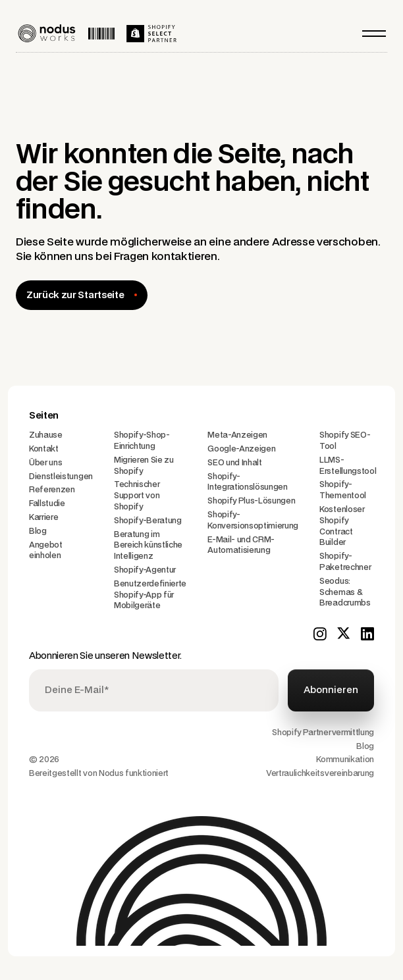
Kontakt (44, 449)
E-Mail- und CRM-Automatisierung (241, 545)
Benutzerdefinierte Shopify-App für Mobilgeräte (150, 595)
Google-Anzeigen (241, 449)
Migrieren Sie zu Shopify (144, 466)
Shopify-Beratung (148, 521)
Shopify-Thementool (343, 490)
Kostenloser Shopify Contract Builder (342, 526)
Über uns (45, 463)
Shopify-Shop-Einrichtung (142, 441)
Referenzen (52, 490)
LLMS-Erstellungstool (348, 466)
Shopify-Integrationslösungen (248, 482)
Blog (38, 531)
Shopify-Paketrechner (345, 562)
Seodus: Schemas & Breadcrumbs (345, 592)
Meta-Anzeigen (237, 435)
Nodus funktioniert (134, 773)
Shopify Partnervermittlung (323, 733)
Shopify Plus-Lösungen (251, 501)
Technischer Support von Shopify (137, 496)
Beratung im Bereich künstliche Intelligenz (148, 546)
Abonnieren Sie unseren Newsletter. (105, 656)
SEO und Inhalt (235, 463)
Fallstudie (47, 503)
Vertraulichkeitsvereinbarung (320, 773)
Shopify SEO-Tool (345, 441)
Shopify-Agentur (145, 570)
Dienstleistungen (61, 477)
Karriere (43, 517)
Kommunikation (345, 760)
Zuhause (46, 435)
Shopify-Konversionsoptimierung (253, 520)
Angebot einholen (46, 551)
